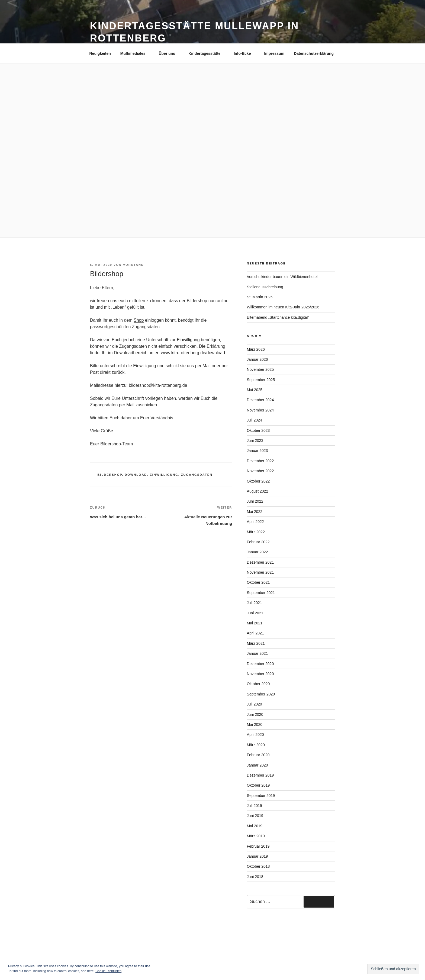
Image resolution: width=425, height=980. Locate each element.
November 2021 (260, 572)
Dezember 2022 (260, 461)
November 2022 (260, 471)
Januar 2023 (257, 451)
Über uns (169, 53)
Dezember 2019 (260, 775)
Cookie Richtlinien (108, 971)
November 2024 (260, 410)
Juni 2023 (255, 440)
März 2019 (256, 836)
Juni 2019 (255, 816)
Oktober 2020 (258, 684)
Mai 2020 (255, 724)
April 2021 (255, 633)
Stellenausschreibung (265, 287)
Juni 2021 (255, 613)
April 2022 (255, 522)
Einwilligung (188, 340)
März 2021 (256, 643)
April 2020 (255, 735)
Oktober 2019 (258, 785)
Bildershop (197, 301)
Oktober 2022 (258, 481)
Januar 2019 (257, 856)
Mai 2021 (255, 623)
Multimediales (136, 53)
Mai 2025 (255, 390)
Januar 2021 (257, 653)
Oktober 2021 (258, 582)
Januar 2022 (257, 552)
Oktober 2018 (258, 866)
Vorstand (133, 265)
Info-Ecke (245, 53)
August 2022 (258, 491)
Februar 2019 (258, 846)
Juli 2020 (255, 704)
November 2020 (260, 674)
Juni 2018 (255, 877)
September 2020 (261, 694)
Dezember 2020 (260, 664)
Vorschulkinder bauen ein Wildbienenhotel (282, 277)
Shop (139, 320)
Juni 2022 (255, 501)
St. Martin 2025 (260, 297)
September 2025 (261, 380)
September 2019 (261, 796)
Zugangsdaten (197, 475)
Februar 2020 (258, 755)
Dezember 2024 (260, 400)
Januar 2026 (257, 359)
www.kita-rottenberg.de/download (193, 353)
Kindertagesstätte (207, 53)
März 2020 (256, 745)
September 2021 (261, 593)
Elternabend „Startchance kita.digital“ (278, 317)
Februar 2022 (258, 542)
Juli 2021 (255, 603)
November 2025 (260, 369)
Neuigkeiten (100, 53)
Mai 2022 (255, 512)
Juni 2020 (255, 714)
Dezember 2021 (260, 562)
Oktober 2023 (258, 430)
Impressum (274, 53)
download (136, 475)
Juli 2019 (255, 806)
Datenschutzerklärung (314, 53)
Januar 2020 (257, 765)
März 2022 (256, 532)
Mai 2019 (255, 826)
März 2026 (256, 349)
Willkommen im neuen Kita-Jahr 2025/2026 (283, 307)
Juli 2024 (255, 420)
